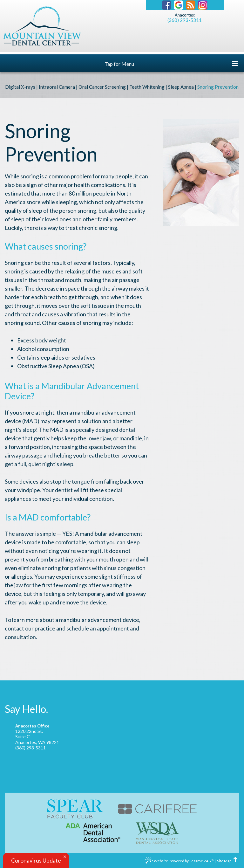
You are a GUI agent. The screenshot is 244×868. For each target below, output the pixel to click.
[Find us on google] (179, 5)
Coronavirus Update (36, 860)
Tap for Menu (171, 63)
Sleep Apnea (181, 87)
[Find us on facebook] (166, 5)
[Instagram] (203, 5)
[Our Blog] (191, 5)
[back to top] (236, 861)
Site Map (224, 861)
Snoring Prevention (218, 87)
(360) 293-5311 (185, 20)
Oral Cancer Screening (102, 87)
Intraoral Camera (57, 87)
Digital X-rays (20, 87)
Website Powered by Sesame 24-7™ (180, 862)
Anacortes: (185, 15)
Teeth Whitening (147, 87)
